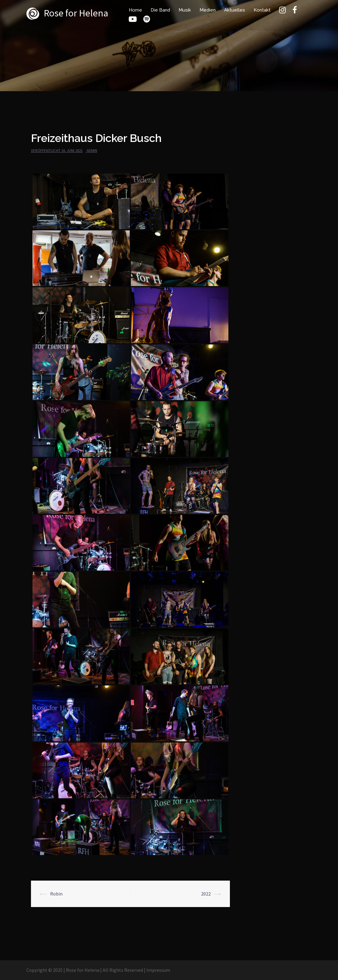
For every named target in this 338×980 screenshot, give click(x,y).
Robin (56, 894)
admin (92, 151)
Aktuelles (235, 10)
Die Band (160, 10)
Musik (185, 10)
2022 (206, 894)
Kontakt (262, 10)
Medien (208, 10)
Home (135, 10)
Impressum (158, 970)
